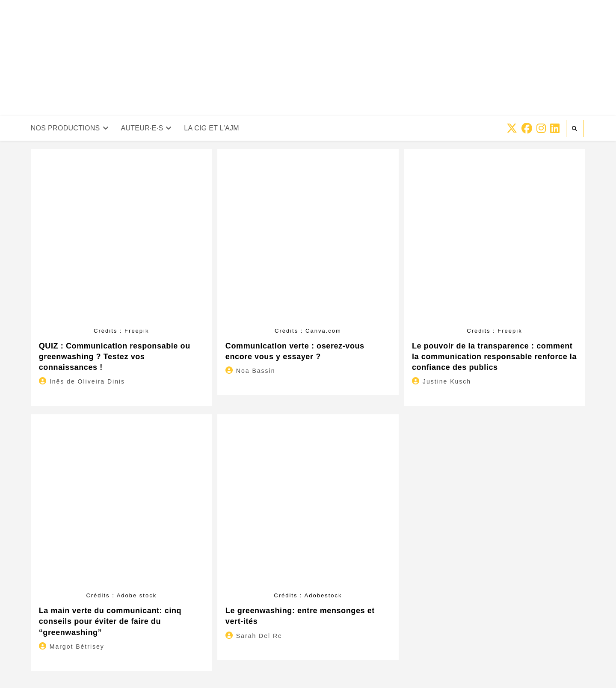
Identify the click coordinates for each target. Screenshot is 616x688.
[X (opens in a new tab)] (512, 128)
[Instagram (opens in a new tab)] (541, 128)
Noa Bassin (256, 371)
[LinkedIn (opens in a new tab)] (555, 128)
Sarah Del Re (259, 636)
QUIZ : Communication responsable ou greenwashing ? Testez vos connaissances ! (115, 357)
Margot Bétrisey (77, 647)
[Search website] (575, 129)
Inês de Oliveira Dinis (87, 381)
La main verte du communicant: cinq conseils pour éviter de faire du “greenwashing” (110, 621)
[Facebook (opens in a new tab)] (527, 128)
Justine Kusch (447, 381)
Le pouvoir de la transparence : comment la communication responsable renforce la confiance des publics (494, 357)
